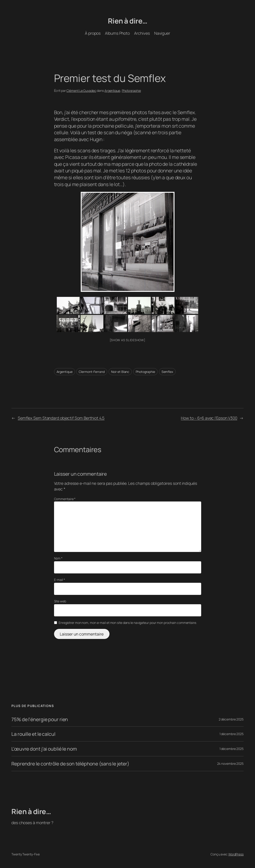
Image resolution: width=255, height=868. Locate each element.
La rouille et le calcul (33, 734)
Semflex (167, 372)
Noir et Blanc (120, 372)
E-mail (60, 580)
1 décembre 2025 (232, 734)
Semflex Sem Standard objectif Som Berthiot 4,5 (61, 418)
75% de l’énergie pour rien (40, 719)
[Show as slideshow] (127, 340)
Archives (142, 33)
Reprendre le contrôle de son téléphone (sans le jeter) (70, 764)
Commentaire (65, 499)
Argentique (112, 91)
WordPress (236, 854)
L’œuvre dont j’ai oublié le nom (44, 749)
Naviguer (162, 33)
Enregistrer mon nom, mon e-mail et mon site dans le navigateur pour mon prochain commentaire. (128, 623)
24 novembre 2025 (230, 764)
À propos (93, 33)
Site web (60, 601)
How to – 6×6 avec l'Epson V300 (209, 418)
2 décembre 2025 (231, 719)
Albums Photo (117, 33)
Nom (58, 558)
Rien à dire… (128, 21)
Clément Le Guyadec (81, 91)
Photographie (131, 91)
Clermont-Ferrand (92, 372)
